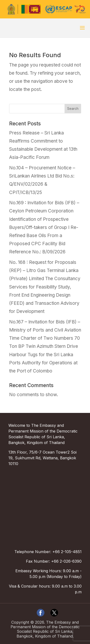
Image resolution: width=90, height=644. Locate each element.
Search (73, 108)
